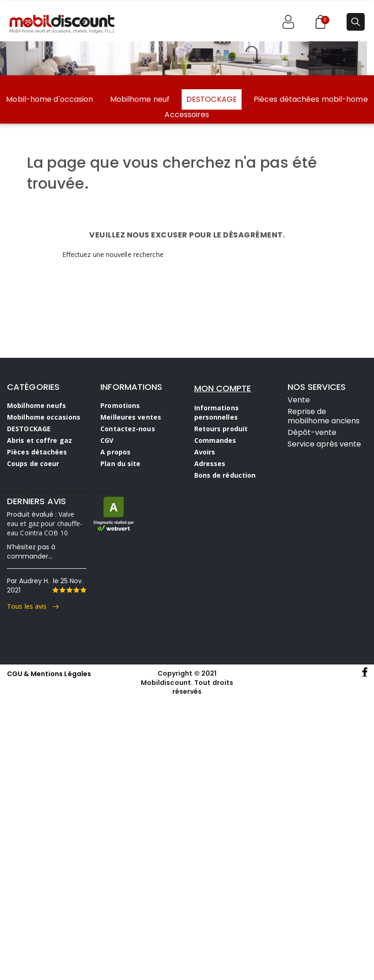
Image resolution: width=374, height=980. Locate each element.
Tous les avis (33, 606)
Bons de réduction (225, 475)
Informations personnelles (217, 412)
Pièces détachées (37, 452)
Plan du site (120, 464)
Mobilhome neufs (37, 405)
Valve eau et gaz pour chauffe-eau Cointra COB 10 (45, 523)
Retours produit (221, 429)
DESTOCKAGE (212, 99)
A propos (115, 452)
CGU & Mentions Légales (49, 674)
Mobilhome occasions (44, 417)
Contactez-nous (128, 429)
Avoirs (205, 452)
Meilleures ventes (131, 417)
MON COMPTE (223, 388)
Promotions (120, 405)
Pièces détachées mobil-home (311, 99)
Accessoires (187, 115)
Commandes (215, 440)
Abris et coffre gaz (39, 440)
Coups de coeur (33, 464)
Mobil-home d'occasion (49, 99)
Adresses (210, 464)
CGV (107, 440)
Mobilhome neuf (140, 99)
